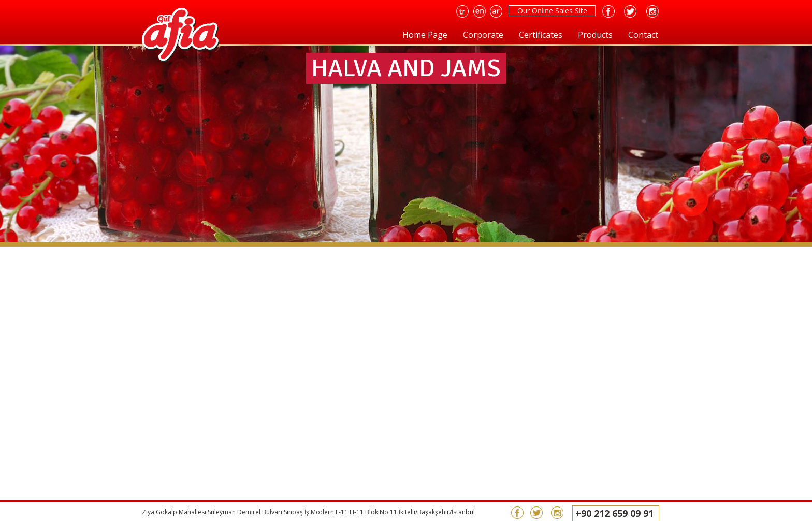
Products (595, 35)
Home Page (425, 35)
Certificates (541, 35)
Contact (643, 35)
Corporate (483, 35)
